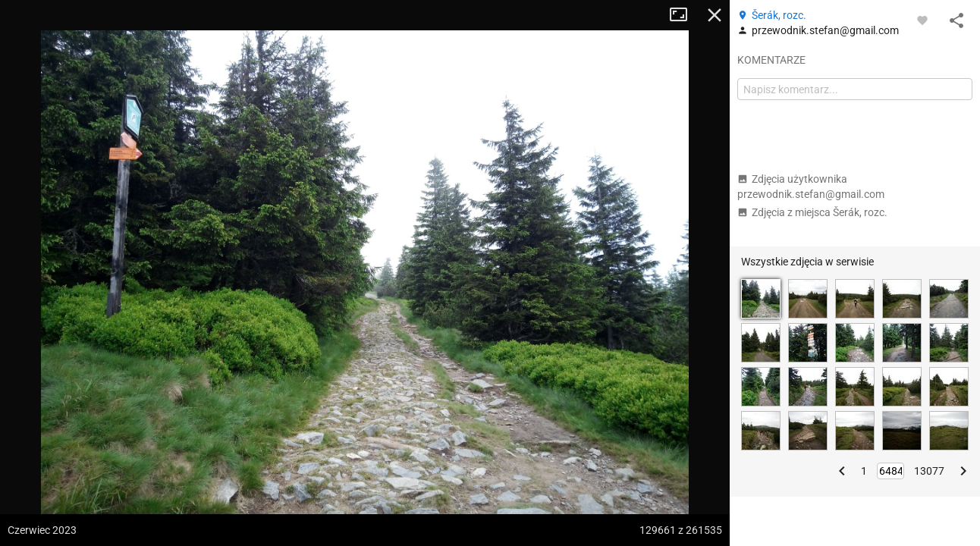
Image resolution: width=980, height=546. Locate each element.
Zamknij (715, 15)
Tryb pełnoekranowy (684, 15)
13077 (929, 471)
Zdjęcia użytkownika (811, 187)
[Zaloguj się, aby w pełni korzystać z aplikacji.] (922, 20)
